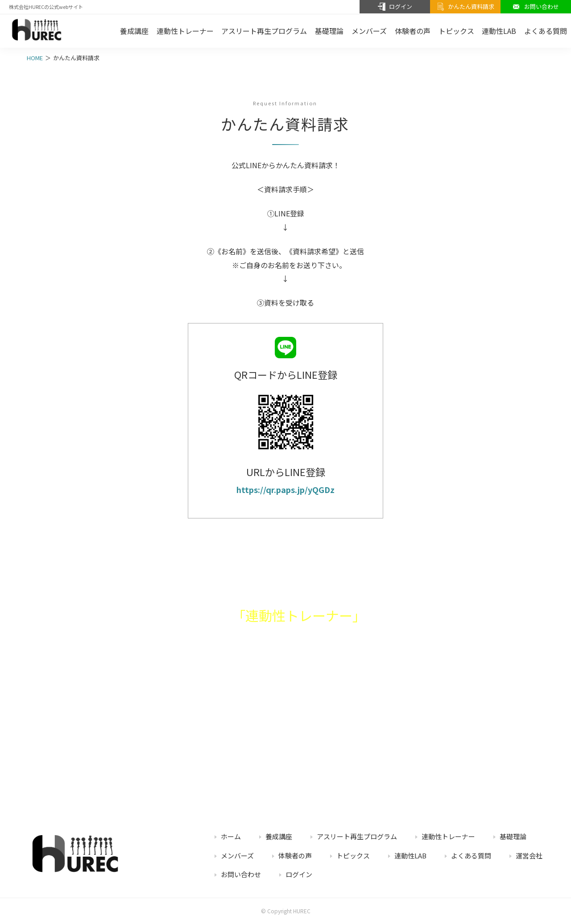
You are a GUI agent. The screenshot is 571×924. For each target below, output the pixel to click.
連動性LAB (499, 31)
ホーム (231, 836)
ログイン (299, 874)
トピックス (456, 31)
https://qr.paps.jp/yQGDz (285, 489)
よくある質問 (471, 856)
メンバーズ (369, 31)
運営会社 (529, 856)
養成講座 (134, 31)
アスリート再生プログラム (264, 31)
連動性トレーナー (185, 31)
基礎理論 (329, 31)
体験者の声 (413, 31)
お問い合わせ (241, 874)
